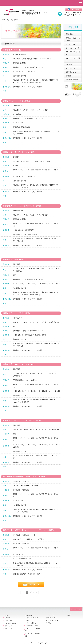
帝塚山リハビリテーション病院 (73, 39)
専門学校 (70, 615)
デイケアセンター (71, 68)
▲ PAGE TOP (76, 609)
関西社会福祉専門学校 (72, 80)
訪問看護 (69, 76)
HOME (3, 20)
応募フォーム (8, 628)
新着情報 (7, 618)
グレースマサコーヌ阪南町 (73, 53)
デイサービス (70, 64)
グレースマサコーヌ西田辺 (73, 59)
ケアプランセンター (72, 72)
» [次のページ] (40, 593)
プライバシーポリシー (11, 623)
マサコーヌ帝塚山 (71, 44)
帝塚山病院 (69, 34)
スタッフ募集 (74, 9)
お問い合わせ (8, 626)
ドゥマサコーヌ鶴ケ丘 (72, 48)
